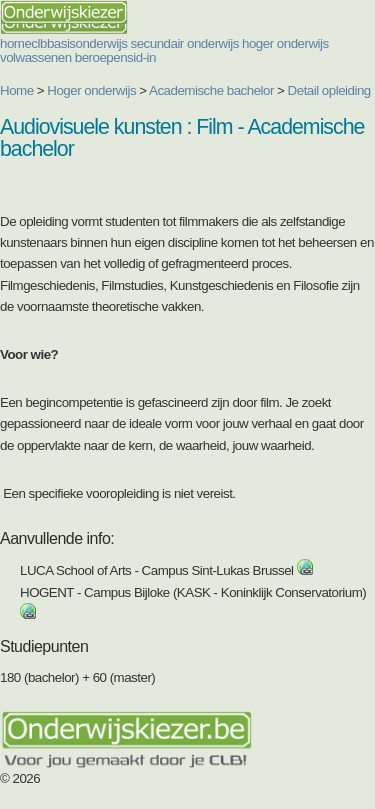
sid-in (141, 57)
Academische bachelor (211, 90)
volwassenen (36, 57)
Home (17, 90)
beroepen (101, 57)
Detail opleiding (329, 90)
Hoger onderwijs (91, 90)
